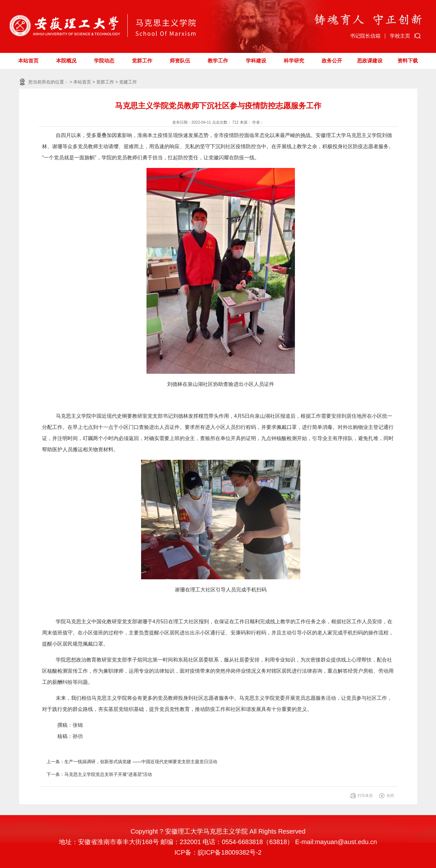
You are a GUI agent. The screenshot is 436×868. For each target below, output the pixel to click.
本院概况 (66, 61)
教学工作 (218, 61)
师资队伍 (180, 61)
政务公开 (332, 61)
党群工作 (142, 61)
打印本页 (365, 796)
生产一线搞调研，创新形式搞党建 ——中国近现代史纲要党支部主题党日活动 (141, 762)
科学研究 (294, 61)
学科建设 (256, 61)
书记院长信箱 (365, 36)
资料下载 (408, 61)
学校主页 (400, 36)
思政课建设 (370, 61)
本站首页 (28, 61)
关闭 (390, 796)
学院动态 (104, 61)
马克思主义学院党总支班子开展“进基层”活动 (108, 774)
